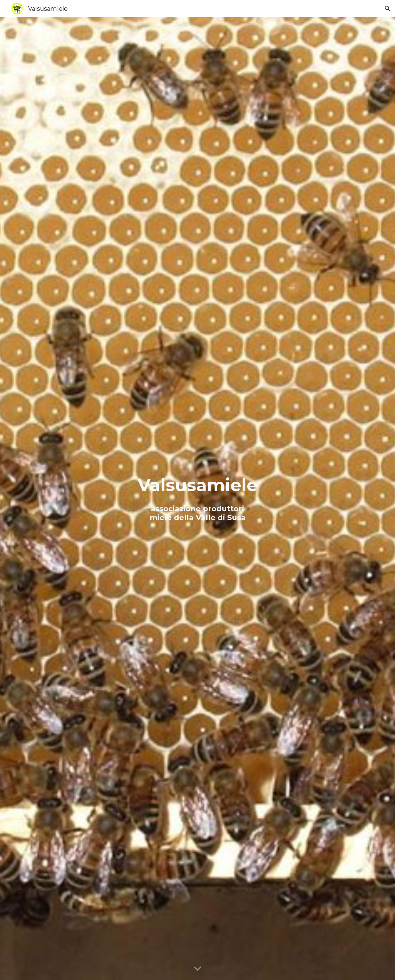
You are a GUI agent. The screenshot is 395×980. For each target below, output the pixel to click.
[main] (197, 499)
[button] (388, 9)
